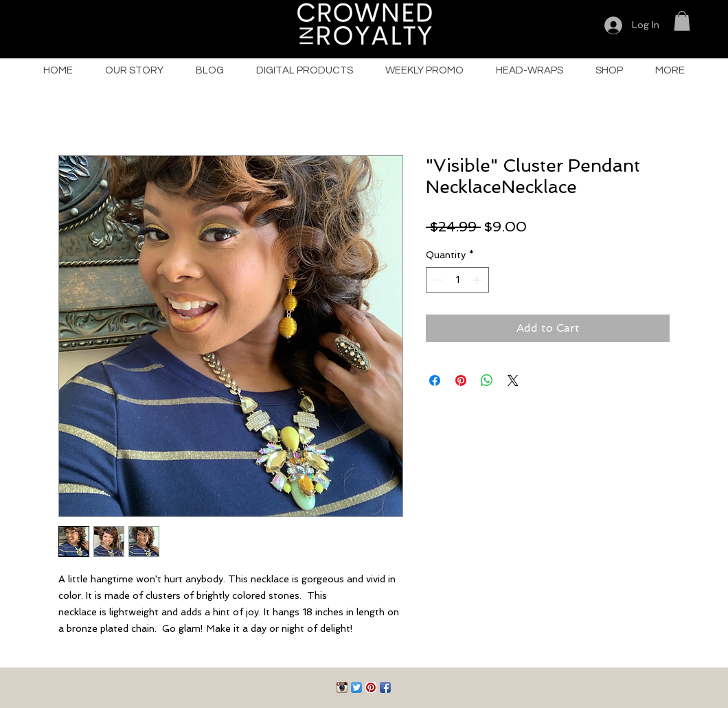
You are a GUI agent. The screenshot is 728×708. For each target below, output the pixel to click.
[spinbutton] (457, 280)
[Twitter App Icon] (356, 687)
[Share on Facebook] (435, 380)
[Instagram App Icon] (342, 687)
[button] (682, 21)
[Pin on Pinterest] (461, 380)
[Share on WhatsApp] (487, 380)
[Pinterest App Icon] (371, 687)
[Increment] (478, 280)
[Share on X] (513, 380)
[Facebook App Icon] (385, 687)
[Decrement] (436, 280)
